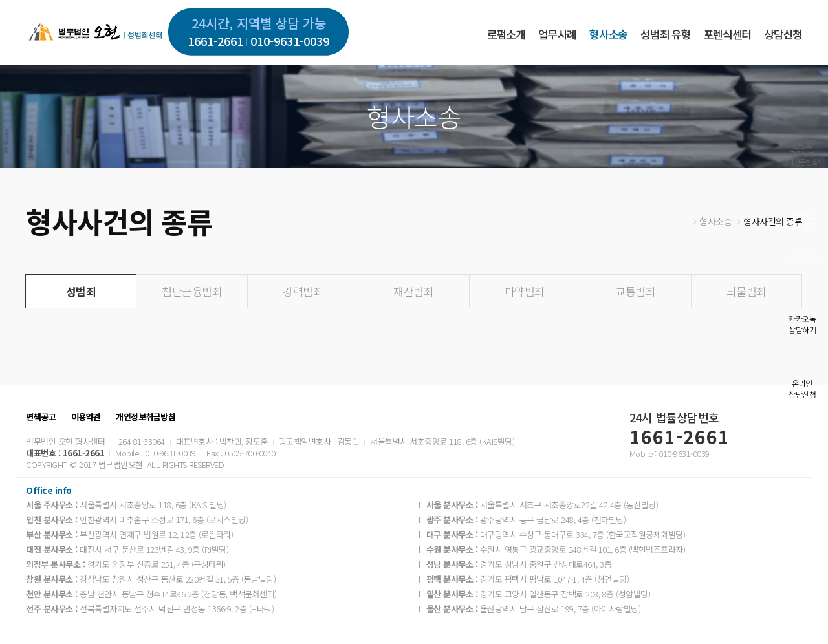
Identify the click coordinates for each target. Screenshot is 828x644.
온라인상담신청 (802, 389)
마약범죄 (525, 291)
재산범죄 (413, 291)
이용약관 (86, 417)
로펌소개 (506, 34)
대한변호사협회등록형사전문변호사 (802, 153)
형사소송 (608, 34)
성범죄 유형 (665, 34)
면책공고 (41, 417)
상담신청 (783, 34)
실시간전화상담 (802, 220)
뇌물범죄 (746, 291)
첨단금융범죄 (192, 291)
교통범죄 (635, 291)
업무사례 (557, 34)
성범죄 (81, 291)
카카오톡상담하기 (802, 324)
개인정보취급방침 (146, 417)
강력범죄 (303, 291)
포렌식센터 (727, 34)
